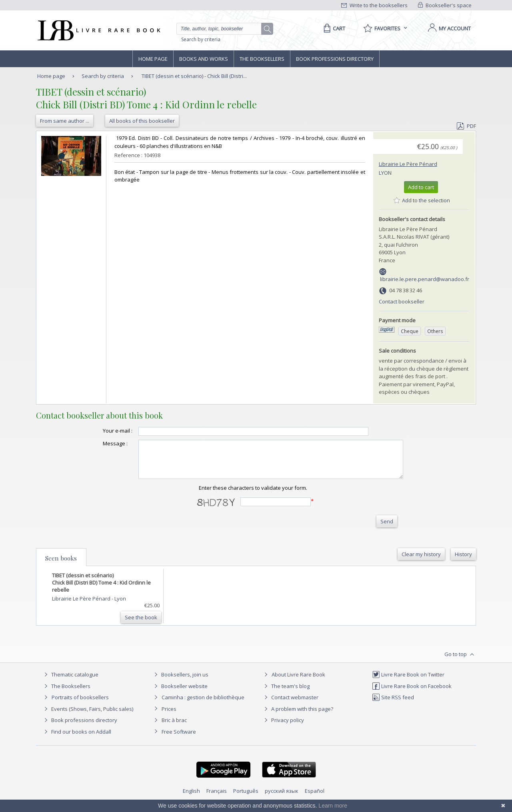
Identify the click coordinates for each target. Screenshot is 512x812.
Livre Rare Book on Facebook (412, 693)
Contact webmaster (290, 704)
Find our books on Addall (77, 739)
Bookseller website (180, 693)
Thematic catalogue (70, 682)
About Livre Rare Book (298, 682)
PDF (466, 126)
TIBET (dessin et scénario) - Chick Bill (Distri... (194, 76)
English (191, 798)
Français (217, 798)
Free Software (179, 739)
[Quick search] (222, 29)
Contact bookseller (402, 301)
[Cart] (333, 28)
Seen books (61, 565)
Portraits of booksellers (80, 704)
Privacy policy (283, 727)
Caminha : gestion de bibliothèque (203, 704)
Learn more (333, 806)
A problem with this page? (298, 716)
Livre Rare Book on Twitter (408, 682)
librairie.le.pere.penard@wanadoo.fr (425, 279)
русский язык (282, 798)
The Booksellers (262, 59)
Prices (169, 716)
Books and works (204, 59)
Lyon (385, 173)
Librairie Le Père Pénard (408, 164)
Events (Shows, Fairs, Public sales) (88, 716)
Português (246, 798)
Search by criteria (201, 39)
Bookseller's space (445, 5)
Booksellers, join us (180, 682)
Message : (99, 443)
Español (315, 798)
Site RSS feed (393, 704)
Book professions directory (335, 59)
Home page (153, 59)
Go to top (460, 662)
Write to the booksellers (374, 5)
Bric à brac (174, 727)
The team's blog (286, 693)
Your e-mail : (102, 431)
